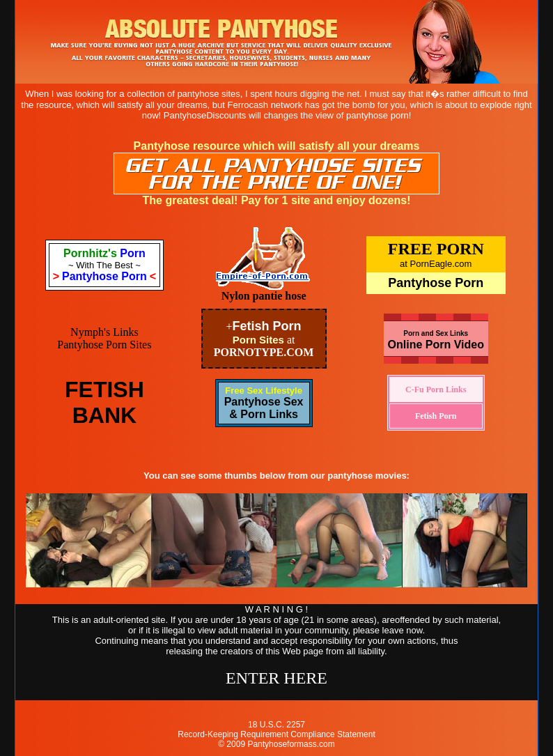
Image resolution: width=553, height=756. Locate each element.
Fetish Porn (267, 326)
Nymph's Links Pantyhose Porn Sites (104, 338)
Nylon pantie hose (264, 296)
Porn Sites (258, 340)
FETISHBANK (104, 402)
